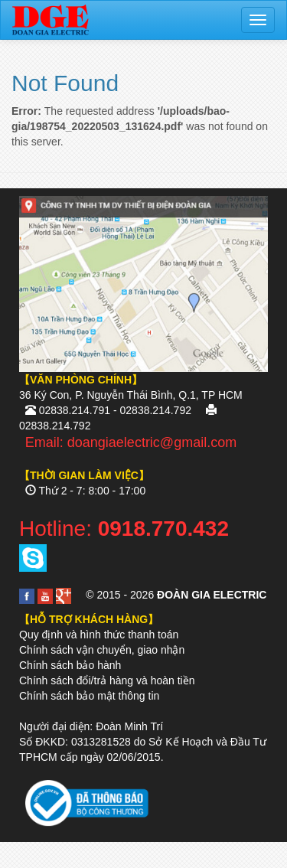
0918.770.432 (163, 529)
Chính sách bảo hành (70, 665)
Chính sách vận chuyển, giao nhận (102, 650)
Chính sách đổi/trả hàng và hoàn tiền (107, 680)
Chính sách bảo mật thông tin (89, 696)
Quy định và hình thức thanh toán (99, 635)
